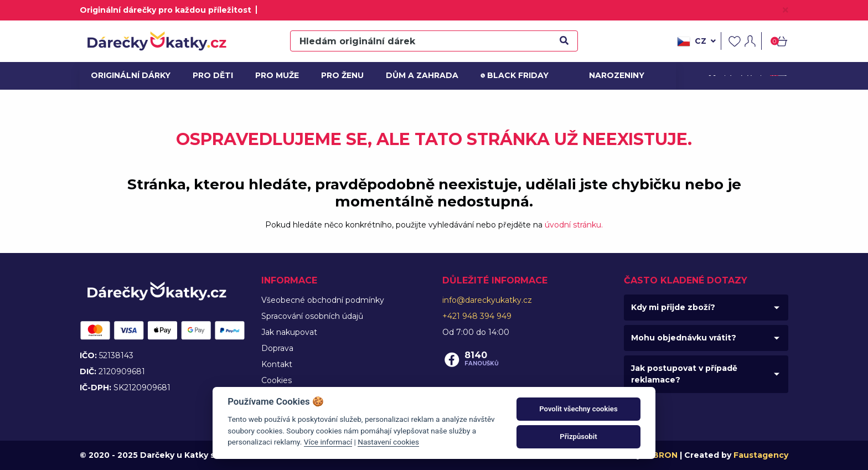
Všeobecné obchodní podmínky (323, 300)
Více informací (328, 442)
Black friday (515, 76)
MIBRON (660, 455)
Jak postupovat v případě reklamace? (684, 374)
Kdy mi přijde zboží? (673, 307)
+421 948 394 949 (477, 316)
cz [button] (696, 42)
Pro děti (213, 75)
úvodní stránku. (574, 225)
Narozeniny (616, 75)
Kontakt (277, 364)
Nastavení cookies (388, 442)
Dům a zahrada (420, 75)
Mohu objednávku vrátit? (684, 338)
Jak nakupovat (289, 332)
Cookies (277, 380)
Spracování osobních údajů (312, 316)
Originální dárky (128, 75)
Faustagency (761, 455)
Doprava (277, 348)
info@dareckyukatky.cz (487, 300)
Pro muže (277, 75)
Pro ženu (342, 75)
